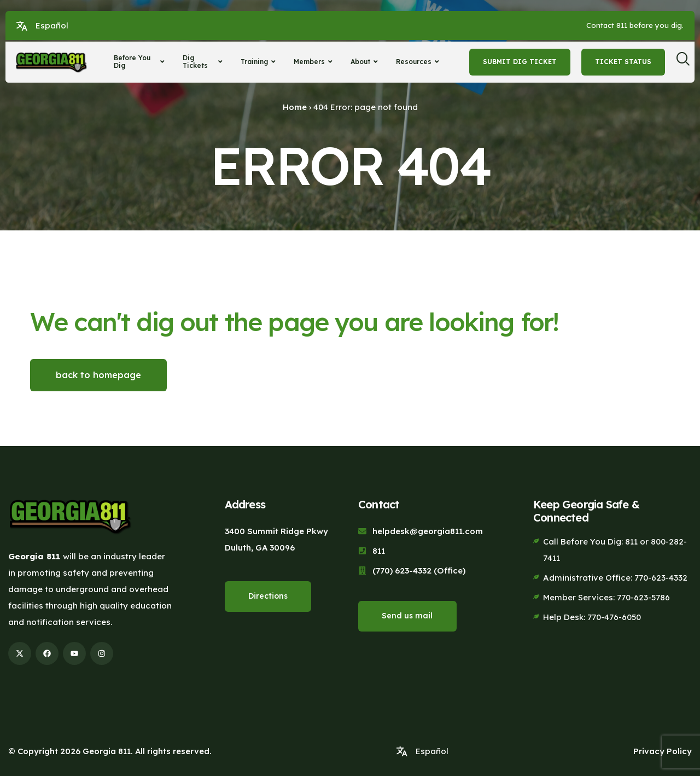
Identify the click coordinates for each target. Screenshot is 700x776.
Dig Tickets (204, 62)
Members (314, 62)
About (366, 62)
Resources (419, 62)
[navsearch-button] (687, 62)
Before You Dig (141, 62)
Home (295, 107)
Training (259, 62)
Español (52, 25)
